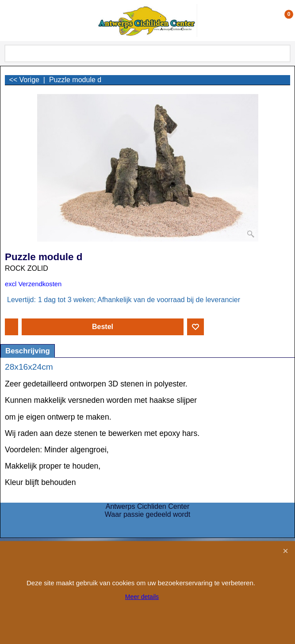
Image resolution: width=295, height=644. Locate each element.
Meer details (142, 597)
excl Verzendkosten (33, 284)
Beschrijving (28, 351)
